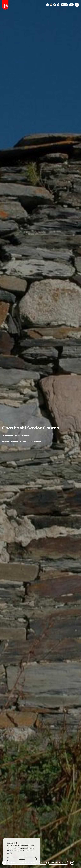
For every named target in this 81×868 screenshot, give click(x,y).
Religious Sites (22, 436)
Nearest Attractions (58, 863)
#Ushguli (6, 442)
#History (38, 442)
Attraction (8, 436)
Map (43, 863)
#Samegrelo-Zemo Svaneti (22, 442)
